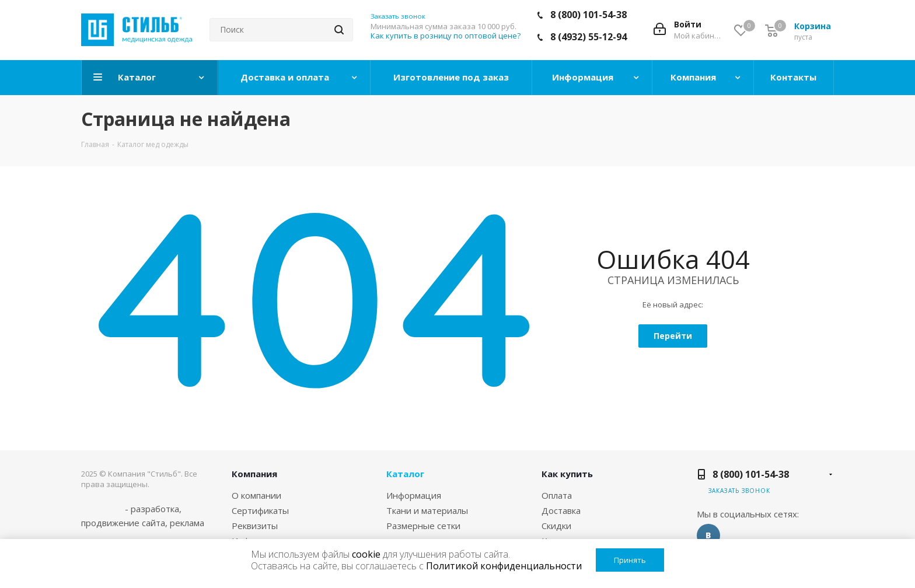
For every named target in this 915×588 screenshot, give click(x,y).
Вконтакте (708, 535)
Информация (414, 495)
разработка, (156, 509)
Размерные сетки (423, 526)
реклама (187, 523)
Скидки (556, 526)
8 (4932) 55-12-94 (589, 37)
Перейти (673, 336)
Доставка (561, 510)
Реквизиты (255, 526)
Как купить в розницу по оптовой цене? (446, 36)
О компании (256, 495)
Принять (630, 560)
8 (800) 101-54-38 (589, 15)
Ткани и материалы (427, 510)
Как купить (567, 474)
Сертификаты (260, 510)
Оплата (557, 495)
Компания (254, 474)
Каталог (405, 474)
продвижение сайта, (124, 523)
